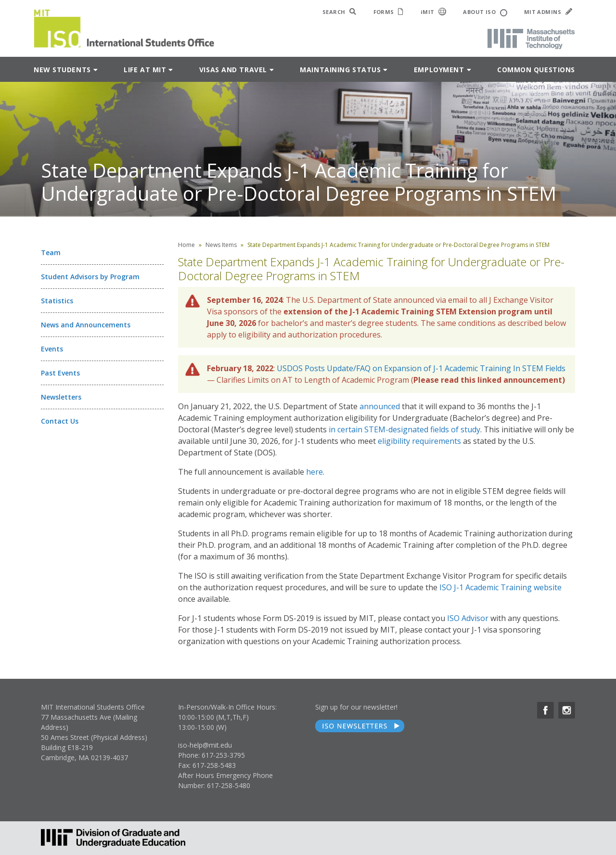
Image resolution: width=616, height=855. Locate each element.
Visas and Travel (233, 70)
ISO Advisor (468, 618)
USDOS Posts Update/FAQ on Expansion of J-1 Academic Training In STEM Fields (421, 368)
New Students (62, 70)
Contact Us (60, 421)
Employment (439, 70)
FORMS (389, 12)
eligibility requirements (419, 441)
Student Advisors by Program (90, 277)
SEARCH (340, 12)
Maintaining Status (340, 70)
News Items (221, 245)
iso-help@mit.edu (205, 745)
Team (51, 253)
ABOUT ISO (485, 12)
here (314, 472)
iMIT (434, 12)
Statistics (57, 301)
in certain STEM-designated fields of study (404, 429)
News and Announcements (86, 325)
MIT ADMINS (548, 12)
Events (52, 349)
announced (380, 406)
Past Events (60, 373)
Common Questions (536, 70)
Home (186, 245)
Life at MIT (145, 70)
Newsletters (61, 397)
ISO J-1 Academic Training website (500, 587)
